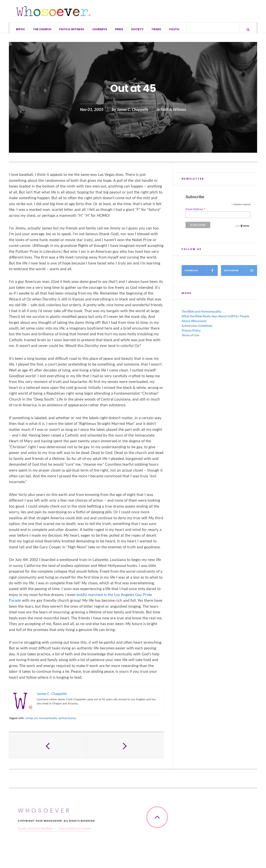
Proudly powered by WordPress (35, 831)
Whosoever (45, 814)
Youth (174, 29)
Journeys (100, 29)
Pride (119, 29)
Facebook (201, 273)
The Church (42, 29)
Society (137, 29)
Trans (156, 29)
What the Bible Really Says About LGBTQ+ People (215, 319)
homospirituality (48, 721)
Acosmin (86, 831)
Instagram (241, 273)
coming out (31, 721)
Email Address (195, 212)
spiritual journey (67, 721)
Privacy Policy (191, 333)
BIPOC (21, 29)
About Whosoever (194, 324)
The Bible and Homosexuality (201, 314)
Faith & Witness (72, 29)
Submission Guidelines (197, 328)
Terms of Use (190, 338)
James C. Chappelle (133, 113)
